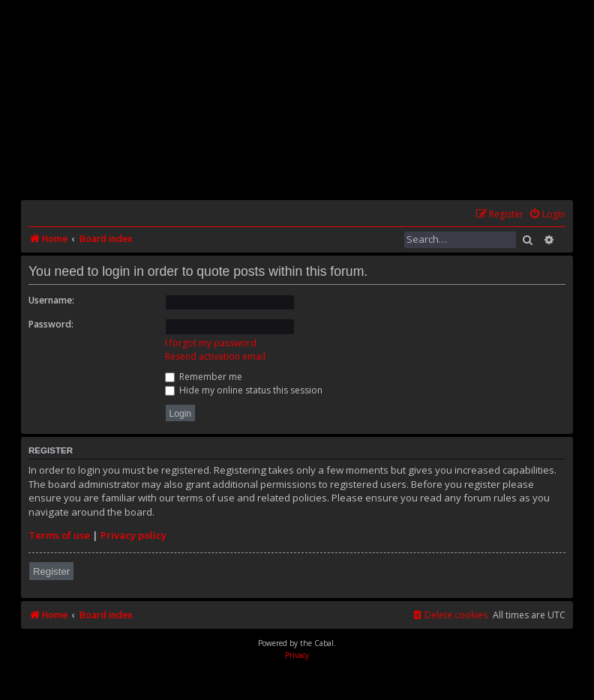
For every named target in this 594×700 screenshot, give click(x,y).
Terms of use (59, 535)
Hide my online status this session (244, 390)
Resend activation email (215, 356)
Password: (51, 324)
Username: (51, 300)
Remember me (204, 377)
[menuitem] (547, 215)
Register (51, 571)
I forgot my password (211, 343)
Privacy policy (133, 535)
